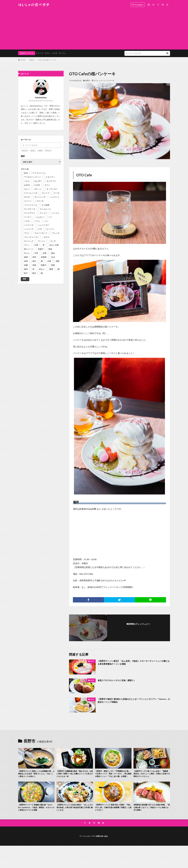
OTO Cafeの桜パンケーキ (47, 60)
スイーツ (40, 53)
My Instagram (138, 5)
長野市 (32, 60)
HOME (23, 60)
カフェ (47, 53)
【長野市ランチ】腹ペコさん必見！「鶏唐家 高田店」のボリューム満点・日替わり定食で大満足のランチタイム (152, 774)
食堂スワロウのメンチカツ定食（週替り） (120, 680)
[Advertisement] (94, 29)
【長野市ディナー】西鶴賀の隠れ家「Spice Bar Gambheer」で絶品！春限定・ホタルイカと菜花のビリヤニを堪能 (36, 812)
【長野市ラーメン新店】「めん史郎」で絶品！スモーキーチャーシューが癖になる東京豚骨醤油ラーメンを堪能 (134, 663)
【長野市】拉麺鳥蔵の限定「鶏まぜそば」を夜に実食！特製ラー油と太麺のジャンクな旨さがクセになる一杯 (74, 774)
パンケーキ (110, 81)
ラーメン (62, 53)
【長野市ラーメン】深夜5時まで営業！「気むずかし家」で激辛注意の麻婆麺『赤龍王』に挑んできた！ (113, 812)
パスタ (54, 53)
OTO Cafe (84, 175)
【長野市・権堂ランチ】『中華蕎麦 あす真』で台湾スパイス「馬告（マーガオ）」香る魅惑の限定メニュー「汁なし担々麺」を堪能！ (113, 776)
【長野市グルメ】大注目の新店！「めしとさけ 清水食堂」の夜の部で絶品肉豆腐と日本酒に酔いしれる (75, 812)
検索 (24, 279)
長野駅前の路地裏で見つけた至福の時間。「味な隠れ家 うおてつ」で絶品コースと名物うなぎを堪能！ (152, 812)
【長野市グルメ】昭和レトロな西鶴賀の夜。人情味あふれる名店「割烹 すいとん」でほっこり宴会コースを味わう (36, 774)
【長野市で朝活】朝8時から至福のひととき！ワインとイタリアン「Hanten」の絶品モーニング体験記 (133, 701)
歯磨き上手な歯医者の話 (46, 120)
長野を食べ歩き (102, 842)
